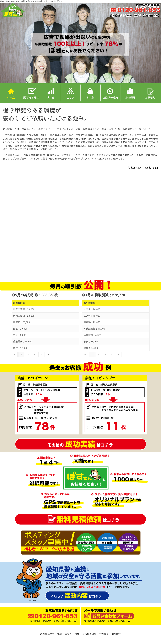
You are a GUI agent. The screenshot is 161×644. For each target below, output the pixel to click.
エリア (68, 634)
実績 (59, 634)
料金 (77, 634)
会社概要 (104, 634)
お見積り (116, 634)
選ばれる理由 (47, 634)
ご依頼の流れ (89, 634)
